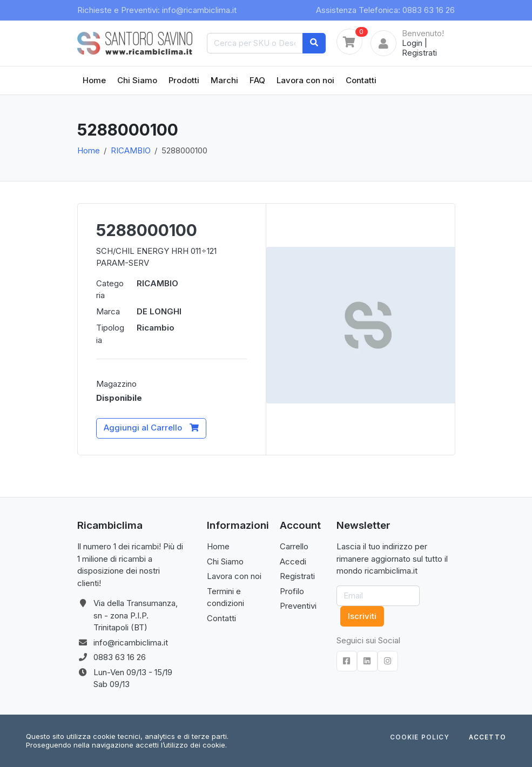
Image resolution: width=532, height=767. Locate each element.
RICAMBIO (131, 150)
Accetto (487, 738)
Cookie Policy (420, 738)
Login (412, 43)
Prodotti (184, 80)
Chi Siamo (137, 80)
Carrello (294, 546)
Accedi (293, 561)
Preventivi (298, 606)
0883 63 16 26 (120, 657)
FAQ (257, 80)
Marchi (224, 80)
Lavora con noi (305, 80)
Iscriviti (362, 616)
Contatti (361, 80)
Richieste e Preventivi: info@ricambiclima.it (157, 10)
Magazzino (116, 384)
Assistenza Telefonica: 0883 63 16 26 (385, 10)
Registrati (419, 53)
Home (94, 80)
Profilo (292, 591)
